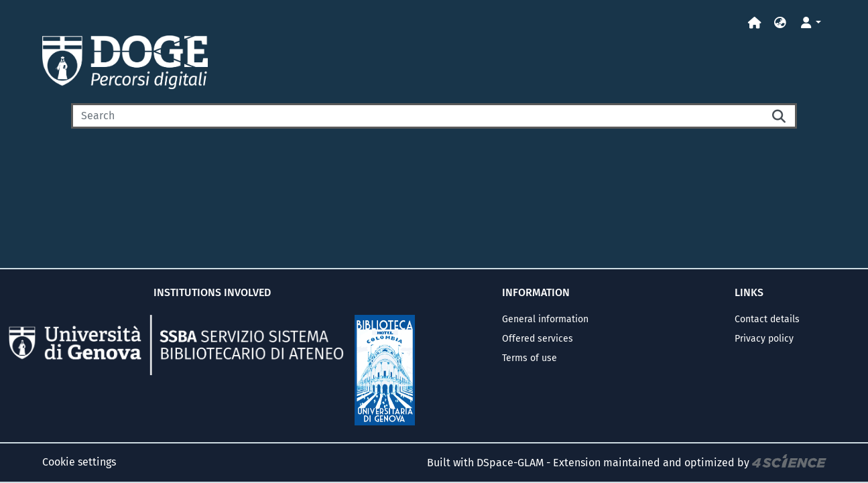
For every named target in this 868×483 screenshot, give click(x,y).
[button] (780, 23)
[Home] (755, 23)
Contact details (767, 319)
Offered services (538, 339)
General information (545, 319)
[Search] (417, 116)
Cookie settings (79, 462)
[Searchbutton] (780, 116)
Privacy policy (764, 339)
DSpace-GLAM (510, 463)
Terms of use (530, 358)
